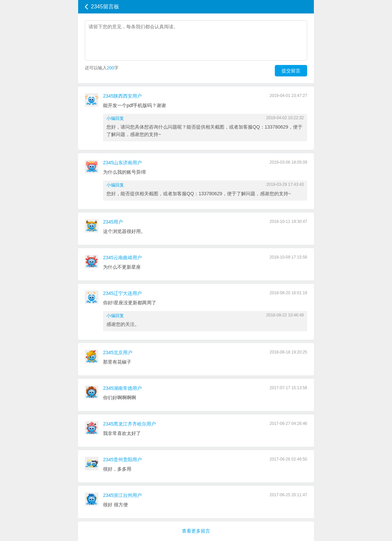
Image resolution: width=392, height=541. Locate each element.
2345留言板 (105, 7)
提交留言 (291, 71)
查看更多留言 (196, 531)
